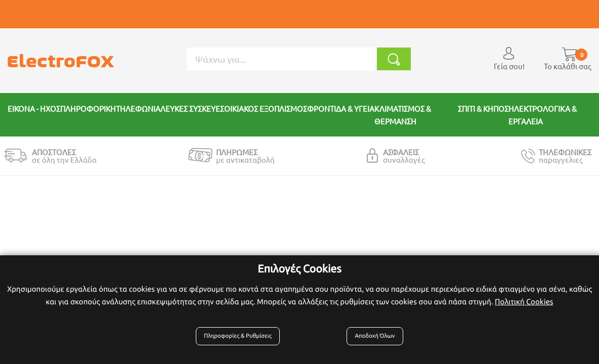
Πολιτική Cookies (524, 305)
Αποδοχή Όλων (373, 340)
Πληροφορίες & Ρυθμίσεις (242, 340)
